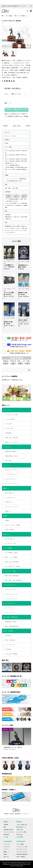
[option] (16, 740)
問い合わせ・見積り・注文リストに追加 (16, 110)
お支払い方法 (20, 830)
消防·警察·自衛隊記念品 (22, 854)
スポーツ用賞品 (24, 116)
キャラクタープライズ (22, 849)
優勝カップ (6, 852)
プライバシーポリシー (9, 832)
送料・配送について (21, 827)
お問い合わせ (20, 835)
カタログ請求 (20, 837)
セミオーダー (7, 844)
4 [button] (18, 744)
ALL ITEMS (16, 116)
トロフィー (6, 849)
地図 (5, 827)
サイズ (6, 94)
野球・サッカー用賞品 (10, 136)
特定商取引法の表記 (8, 830)
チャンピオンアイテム (22, 852)
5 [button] (20, 744)
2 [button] (15, 744)
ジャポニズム (7, 847)
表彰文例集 (6, 835)
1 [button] (14, 744)
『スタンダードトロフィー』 (12, 179)
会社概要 (6, 825)
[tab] (5, 126)
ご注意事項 (28, 126)
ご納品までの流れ (17, 126)
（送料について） (13, 163)
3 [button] (17, 744)
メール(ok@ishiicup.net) (17, 63)
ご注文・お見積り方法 (22, 825)
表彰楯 (5, 854)
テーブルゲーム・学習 (22, 847)
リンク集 (6, 837)
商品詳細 (5, 126)
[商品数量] (12, 103)
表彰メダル (6, 857)
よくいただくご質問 (21, 832)
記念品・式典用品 (21, 857)
